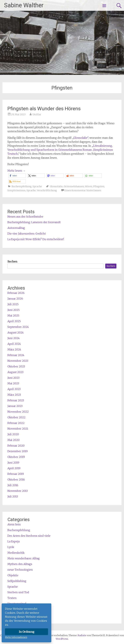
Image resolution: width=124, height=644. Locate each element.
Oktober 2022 (16, 417)
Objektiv (13, 575)
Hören (89, 186)
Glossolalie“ (81, 138)
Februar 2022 (16, 423)
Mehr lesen (16, 171)
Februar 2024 (16, 355)
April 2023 (14, 389)
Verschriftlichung (47, 190)
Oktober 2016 (16, 480)
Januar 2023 (15, 406)
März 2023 (14, 395)
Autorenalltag (16, 228)
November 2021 (18, 429)
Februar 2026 (16, 293)
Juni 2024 (14, 338)
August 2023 (15, 372)
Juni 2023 (13, 378)
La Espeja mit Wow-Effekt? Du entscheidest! (36, 239)
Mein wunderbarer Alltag (24, 558)
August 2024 (16, 332)
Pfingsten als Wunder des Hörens (44, 109)
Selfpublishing (17, 581)
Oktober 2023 (16, 366)
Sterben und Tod (18, 592)
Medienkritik (16, 553)
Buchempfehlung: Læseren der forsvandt (34, 222)
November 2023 (18, 361)
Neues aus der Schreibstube (25, 217)
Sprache (37, 186)
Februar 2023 (16, 400)
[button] (17, 176)
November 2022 (18, 412)
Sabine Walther (24, 5)
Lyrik (11, 547)
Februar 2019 (16, 474)
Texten (12, 598)
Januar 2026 (15, 299)
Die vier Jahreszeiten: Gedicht (27, 234)
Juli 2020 (13, 434)
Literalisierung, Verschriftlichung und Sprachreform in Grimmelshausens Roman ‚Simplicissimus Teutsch (60, 150)
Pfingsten (99, 186)
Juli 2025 (13, 304)
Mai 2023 (13, 383)
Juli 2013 (13, 496)
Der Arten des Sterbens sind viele (29, 536)
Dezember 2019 (18, 451)
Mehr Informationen (16, 637)
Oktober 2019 (16, 457)
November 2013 (18, 491)
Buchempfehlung (22, 186)
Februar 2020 (16, 446)
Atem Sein (14, 524)
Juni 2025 (13, 310)
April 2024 (14, 344)
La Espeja (13, 541)
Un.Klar (37, 114)
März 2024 (14, 349)
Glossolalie (56, 186)
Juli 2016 (13, 485)
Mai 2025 (13, 316)
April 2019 (14, 468)
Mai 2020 (13, 440)
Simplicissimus (16, 190)
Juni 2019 (13, 463)
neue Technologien (20, 570)
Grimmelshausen (74, 186)
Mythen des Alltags (20, 564)
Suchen (12, 261)
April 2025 (14, 321)
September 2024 (18, 327)
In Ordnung (27, 632)
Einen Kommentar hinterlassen (83, 190)
